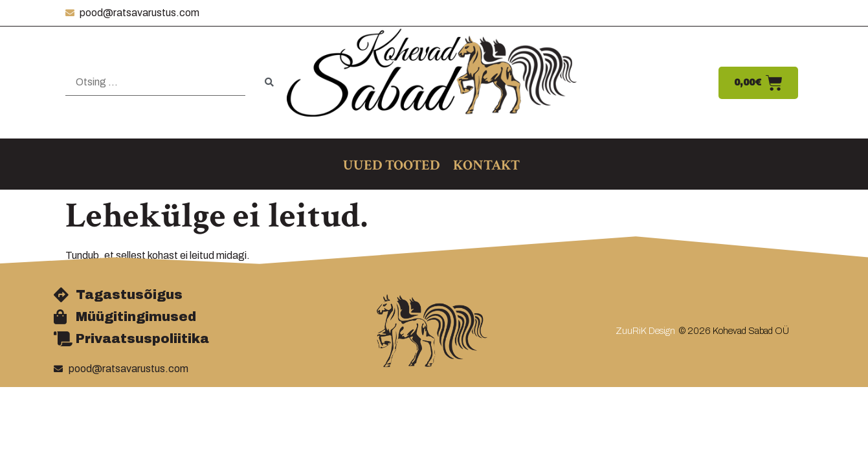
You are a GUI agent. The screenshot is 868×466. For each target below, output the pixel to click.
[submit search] (269, 83)
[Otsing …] (155, 83)
